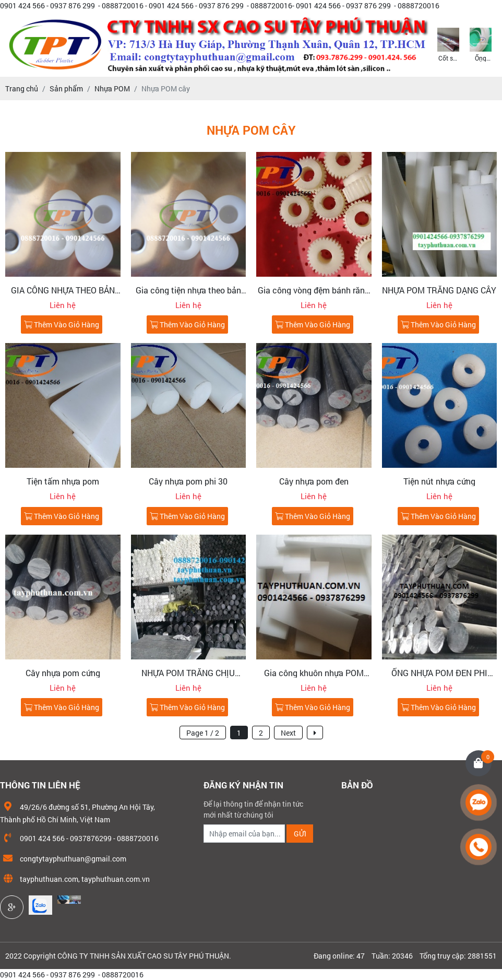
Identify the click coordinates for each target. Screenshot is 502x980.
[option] (448, 44)
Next (288, 733)
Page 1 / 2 (203, 733)
